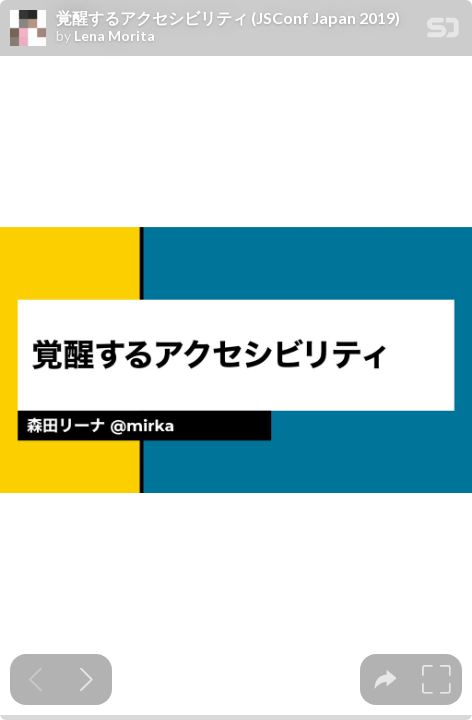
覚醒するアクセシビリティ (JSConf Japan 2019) (228, 18)
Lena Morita (114, 36)
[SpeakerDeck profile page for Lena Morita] (28, 29)
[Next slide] (86, 679)
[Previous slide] (35, 679)
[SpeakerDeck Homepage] (443, 31)
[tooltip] (385, 679)
